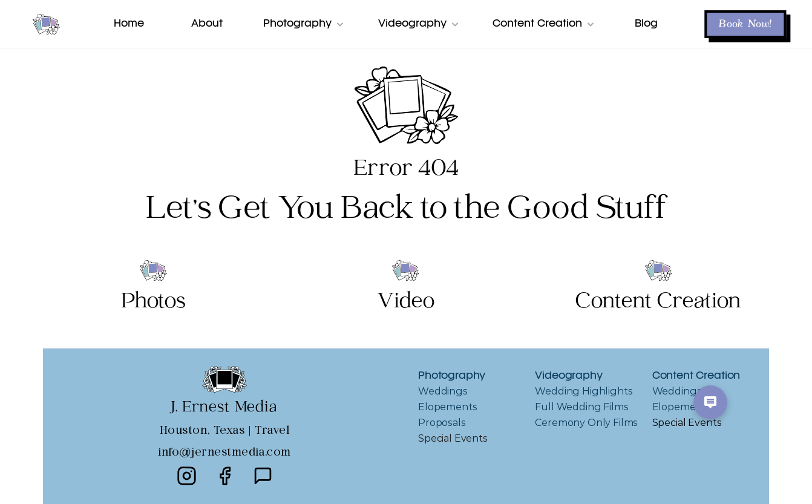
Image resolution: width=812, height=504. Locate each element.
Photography (452, 376)
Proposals (442, 423)
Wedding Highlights (584, 391)
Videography (568, 376)
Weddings (443, 391)
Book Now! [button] (745, 24)
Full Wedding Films (581, 407)
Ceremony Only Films (586, 423)
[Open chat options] (710, 402)
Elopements (447, 407)
